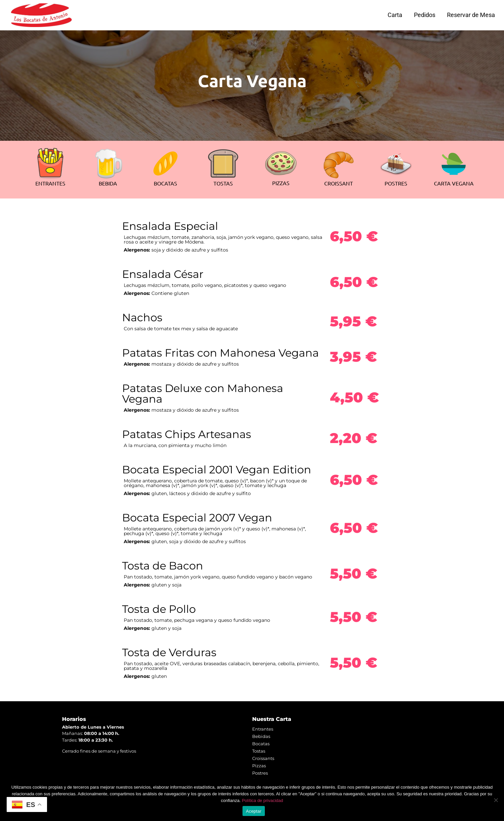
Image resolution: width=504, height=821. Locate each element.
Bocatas (261, 744)
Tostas (259, 751)
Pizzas (259, 766)
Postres (260, 773)
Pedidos (425, 15)
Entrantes (263, 729)
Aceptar (254, 811)
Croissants (263, 758)
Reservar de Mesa (471, 15)
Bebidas (261, 736)
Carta (395, 15)
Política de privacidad (263, 800)
